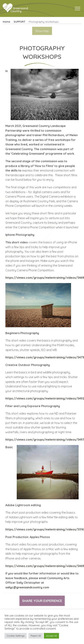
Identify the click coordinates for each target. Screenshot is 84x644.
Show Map (42, 31)
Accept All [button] (51, 636)
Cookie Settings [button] (16, 636)
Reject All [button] (36, 636)
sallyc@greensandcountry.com (27, 587)
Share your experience (42, 601)
